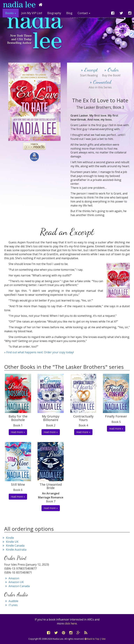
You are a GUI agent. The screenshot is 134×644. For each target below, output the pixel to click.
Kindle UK (10, 542)
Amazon (12, 578)
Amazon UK (14, 582)
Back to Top (92, 639)
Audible (11, 601)
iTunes (11, 605)
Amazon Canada (17, 586)
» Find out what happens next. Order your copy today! (39, 352)
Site (104, 639)
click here (71, 623)
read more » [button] (18, 432)
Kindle (8, 538)
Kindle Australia (14, 550)
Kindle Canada (13, 546)
